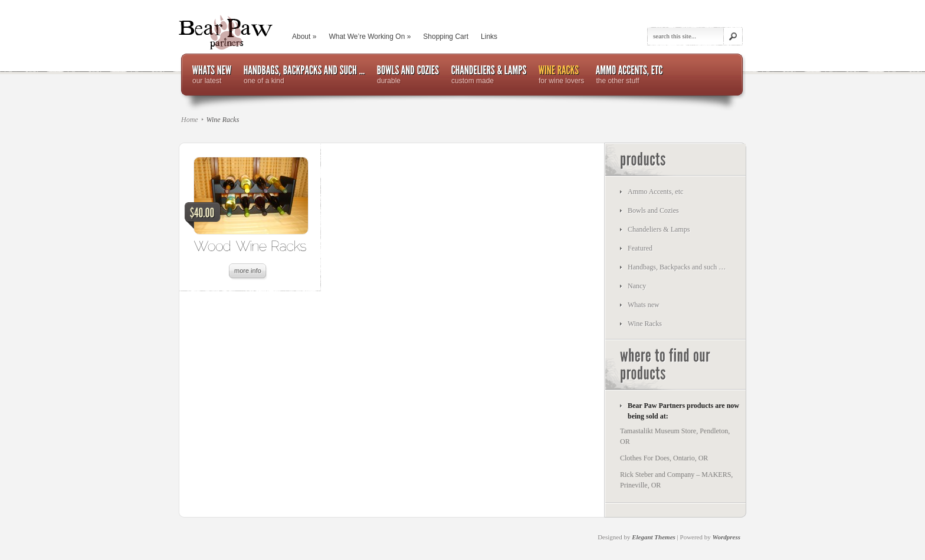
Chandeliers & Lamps (659, 229)
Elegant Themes (654, 537)
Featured (640, 248)
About (304, 37)
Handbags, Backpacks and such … (677, 267)
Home (190, 120)
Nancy (637, 286)
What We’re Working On (370, 37)
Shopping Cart (446, 37)
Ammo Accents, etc (655, 192)
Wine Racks (645, 324)
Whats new (644, 305)
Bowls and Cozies (653, 210)
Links (489, 37)
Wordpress (726, 537)
